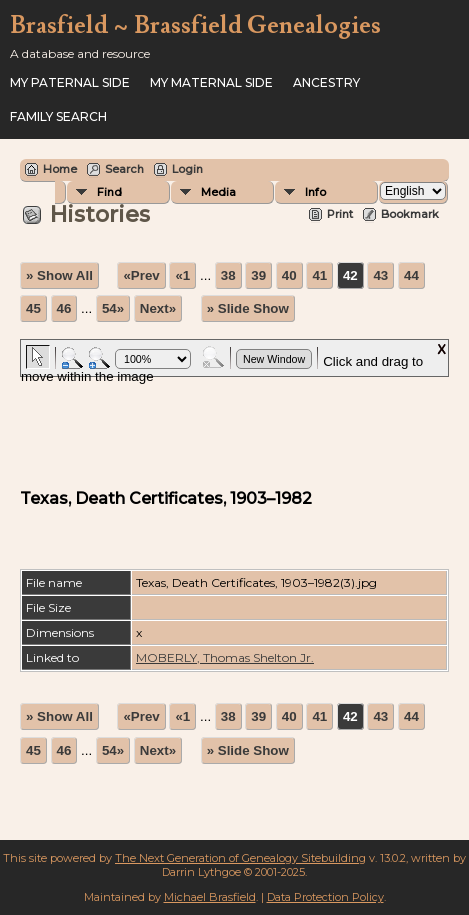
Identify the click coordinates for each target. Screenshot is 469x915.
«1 (182, 275)
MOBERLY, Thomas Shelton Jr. (225, 657)
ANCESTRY (326, 82)
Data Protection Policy (325, 897)
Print (340, 214)
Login (187, 169)
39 (258, 275)
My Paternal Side (70, 82)
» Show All (59, 275)
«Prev (141, 275)
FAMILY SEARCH (58, 116)
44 (411, 275)
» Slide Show (248, 308)
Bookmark (410, 214)
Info (315, 192)
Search (124, 169)
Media (218, 192)
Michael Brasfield (210, 897)
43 (380, 275)
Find (109, 192)
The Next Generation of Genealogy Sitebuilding (240, 858)
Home (60, 169)
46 (64, 308)
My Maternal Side (211, 82)
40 (289, 275)
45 (33, 308)
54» (113, 308)
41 (319, 275)
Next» (158, 308)
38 (228, 275)
